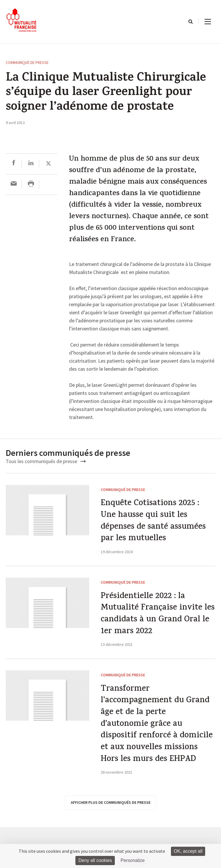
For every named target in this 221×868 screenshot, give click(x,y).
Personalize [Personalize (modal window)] (133, 860)
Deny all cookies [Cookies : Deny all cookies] (95, 860)
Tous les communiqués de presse (46, 461)
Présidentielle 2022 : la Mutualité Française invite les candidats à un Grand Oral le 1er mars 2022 (154, 617)
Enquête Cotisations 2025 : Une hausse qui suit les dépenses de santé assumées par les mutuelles (155, 522)
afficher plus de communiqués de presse (111, 823)
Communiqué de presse (27, 62)
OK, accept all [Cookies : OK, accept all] (188, 851)
